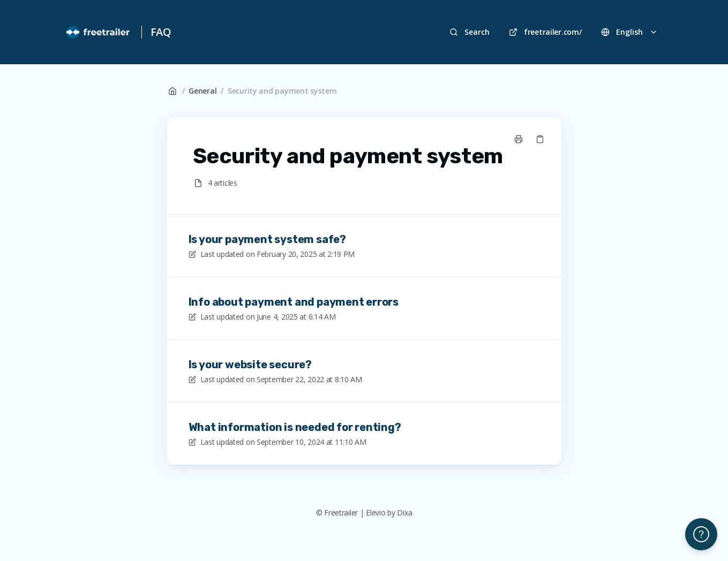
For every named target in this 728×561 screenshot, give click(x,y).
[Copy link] (540, 139)
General (202, 91)
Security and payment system (282, 91)
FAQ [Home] (161, 32)
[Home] (99, 32)
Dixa (404, 513)
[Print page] (519, 139)
